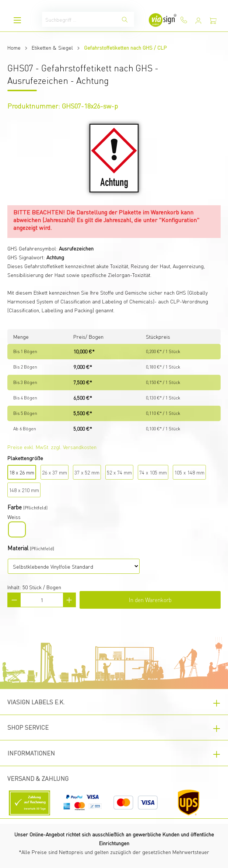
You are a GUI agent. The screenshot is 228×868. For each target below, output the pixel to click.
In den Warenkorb (150, 600)
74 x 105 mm (153, 472)
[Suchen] (125, 19)
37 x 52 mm (87, 472)
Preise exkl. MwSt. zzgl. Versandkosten (52, 447)
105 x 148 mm (189, 472)
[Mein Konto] (199, 21)
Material (18, 548)
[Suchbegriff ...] (79, 19)
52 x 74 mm (119, 472)
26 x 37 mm (55, 472)
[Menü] (17, 20)
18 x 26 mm (22, 472)
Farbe (15, 507)
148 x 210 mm (24, 490)
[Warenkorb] (213, 21)
